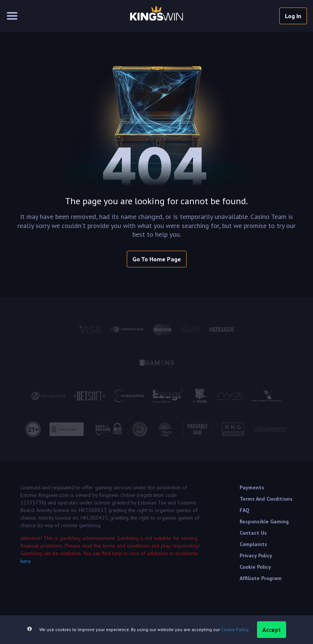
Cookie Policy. (235, 629)
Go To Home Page (157, 259)
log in (293, 16)
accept (272, 630)
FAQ (244, 510)
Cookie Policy (255, 567)
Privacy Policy (256, 556)
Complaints (253, 544)
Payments (252, 487)
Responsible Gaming (264, 521)
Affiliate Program (261, 578)
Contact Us (253, 533)
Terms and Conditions (266, 499)
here (26, 561)
